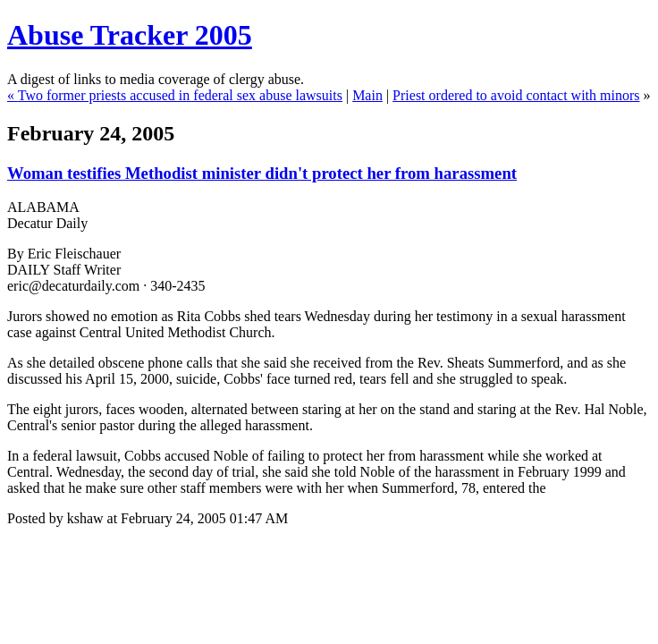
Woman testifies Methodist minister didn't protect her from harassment (262, 173)
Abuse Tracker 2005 (130, 35)
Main (367, 95)
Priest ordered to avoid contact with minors (516, 95)
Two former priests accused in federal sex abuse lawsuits (180, 95)
